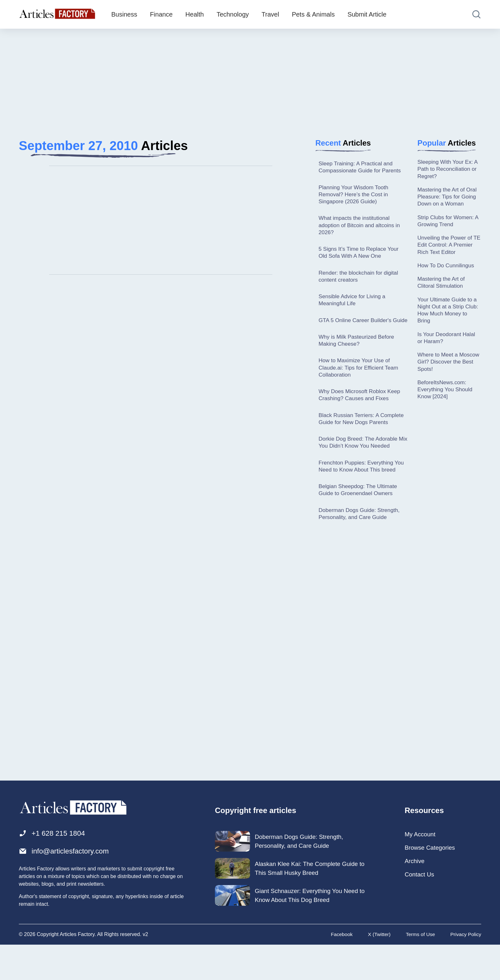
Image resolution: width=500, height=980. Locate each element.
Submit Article (367, 14)
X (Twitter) (377, 970)
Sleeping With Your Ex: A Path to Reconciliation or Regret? (449, 170)
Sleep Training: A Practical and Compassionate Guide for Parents (362, 167)
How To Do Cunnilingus (447, 270)
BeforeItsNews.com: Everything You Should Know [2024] (446, 398)
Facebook (339, 970)
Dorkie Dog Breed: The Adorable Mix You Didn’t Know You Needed (361, 466)
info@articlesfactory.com (67, 886)
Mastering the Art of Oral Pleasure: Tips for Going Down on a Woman (449, 198)
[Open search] (476, 14)
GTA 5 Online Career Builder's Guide (357, 329)
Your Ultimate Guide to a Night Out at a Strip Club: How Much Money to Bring (449, 316)
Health (195, 14)
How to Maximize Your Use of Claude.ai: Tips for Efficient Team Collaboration (360, 382)
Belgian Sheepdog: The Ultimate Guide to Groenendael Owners (360, 523)
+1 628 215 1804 (54, 868)
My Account (421, 868)
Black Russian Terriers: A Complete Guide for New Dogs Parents (357, 438)
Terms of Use (419, 970)
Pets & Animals (313, 14)
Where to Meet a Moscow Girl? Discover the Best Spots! (447, 370)
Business (124, 14)
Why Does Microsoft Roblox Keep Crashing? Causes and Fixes (361, 410)
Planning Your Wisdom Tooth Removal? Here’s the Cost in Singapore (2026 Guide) (355, 196)
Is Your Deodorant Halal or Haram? (448, 345)
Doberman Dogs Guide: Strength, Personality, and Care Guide (361, 547)
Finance (161, 14)
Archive (415, 896)
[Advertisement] (250, 78)
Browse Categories (432, 882)
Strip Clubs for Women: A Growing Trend (447, 223)
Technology (233, 14)
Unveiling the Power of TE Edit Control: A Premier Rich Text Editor (448, 248)
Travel (270, 14)
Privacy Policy (465, 970)
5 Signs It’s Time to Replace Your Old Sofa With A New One (361, 256)
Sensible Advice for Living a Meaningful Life (354, 305)
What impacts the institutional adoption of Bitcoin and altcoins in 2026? (361, 228)
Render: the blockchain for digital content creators (360, 280)
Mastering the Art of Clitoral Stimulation (442, 287)
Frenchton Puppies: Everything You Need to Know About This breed (358, 495)
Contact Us (420, 910)
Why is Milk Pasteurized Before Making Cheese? (358, 353)
